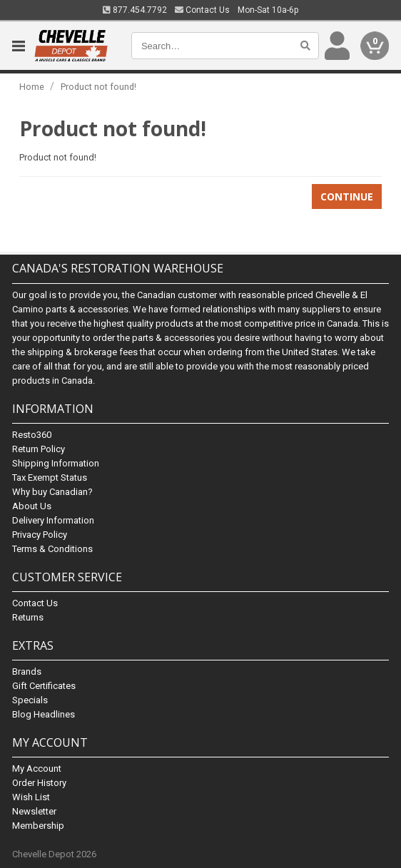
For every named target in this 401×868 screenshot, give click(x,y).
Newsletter (34, 811)
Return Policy (39, 449)
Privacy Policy (40, 535)
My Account (37, 769)
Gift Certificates (44, 686)
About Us (32, 506)
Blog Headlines (44, 714)
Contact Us (202, 10)
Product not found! (98, 87)
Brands (27, 672)
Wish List (31, 797)
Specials (30, 700)
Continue (347, 196)
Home (32, 87)
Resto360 (32, 435)
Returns (28, 617)
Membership (38, 826)
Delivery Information (53, 520)
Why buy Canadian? (52, 492)
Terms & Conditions (52, 549)
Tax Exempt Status (50, 478)
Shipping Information (56, 463)
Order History (39, 783)
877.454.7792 (135, 10)
